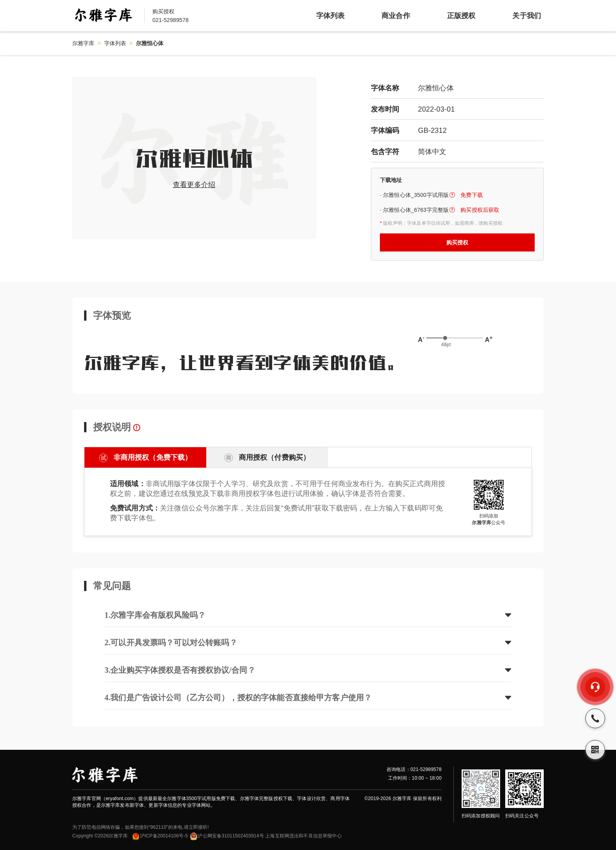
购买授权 (457, 242)
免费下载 (472, 195)
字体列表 (115, 43)
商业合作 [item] (396, 16)
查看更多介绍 (194, 185)
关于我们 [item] (527, 16)
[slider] (445, 338)
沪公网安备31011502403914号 (227, 836)
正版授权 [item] (461, 16)
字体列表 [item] (331, 16)
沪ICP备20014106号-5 (160, 836)
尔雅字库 (83, 43)
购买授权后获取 (480, 210)
